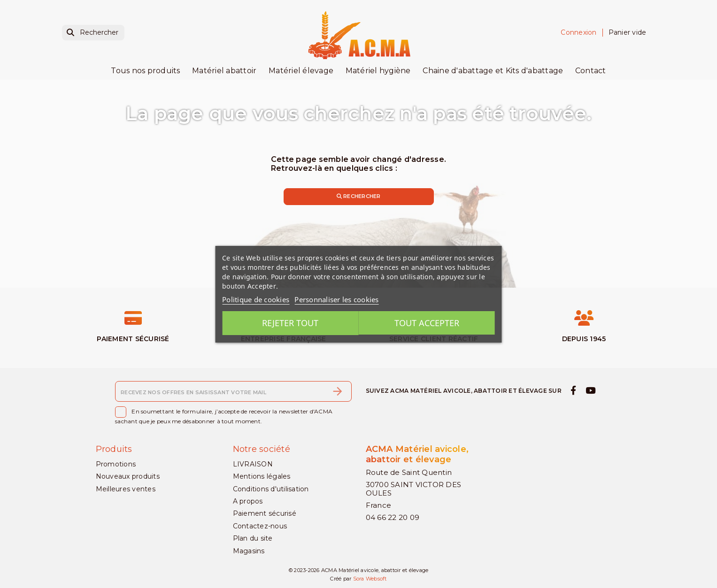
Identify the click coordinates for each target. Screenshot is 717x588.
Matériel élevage (301, 71)
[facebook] (574, 390)
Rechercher (359, 196)
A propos (248, 501)
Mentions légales (262, 476)
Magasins (249, 551)
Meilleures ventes (126, 489)
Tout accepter (428, 323)
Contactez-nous (260, 526)
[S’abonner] (338, 391)
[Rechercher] (93, 33)
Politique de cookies (256, 299)
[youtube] (590, 390)
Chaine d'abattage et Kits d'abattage (493, 71)
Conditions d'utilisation (271, 489)
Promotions (116, 464)
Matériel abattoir (224, 71)
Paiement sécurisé (265, 514)
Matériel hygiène (378, 71)
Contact (591, 71)
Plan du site (253, 538)
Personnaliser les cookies (336, 299)
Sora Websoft (370, 579)
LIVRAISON (253, 464)
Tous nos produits (145, 71)
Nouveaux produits (128, 476)
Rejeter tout (289, 323)
